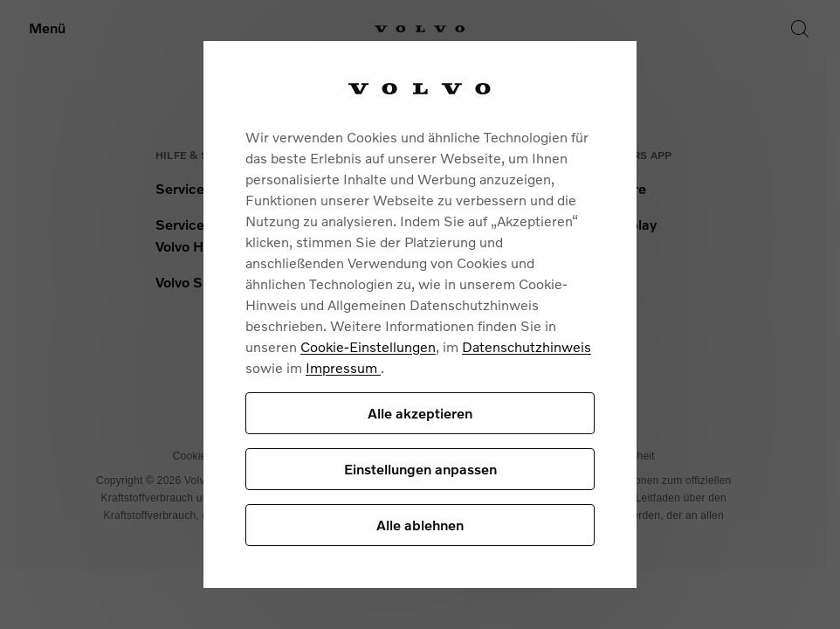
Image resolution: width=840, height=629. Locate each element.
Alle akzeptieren (420, 413)
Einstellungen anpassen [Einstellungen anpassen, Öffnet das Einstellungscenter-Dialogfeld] (420, 469)
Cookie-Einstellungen (368, 346)
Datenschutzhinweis (527, 346)
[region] (420, 314)
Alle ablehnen (420, 525)
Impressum (343, 367)
